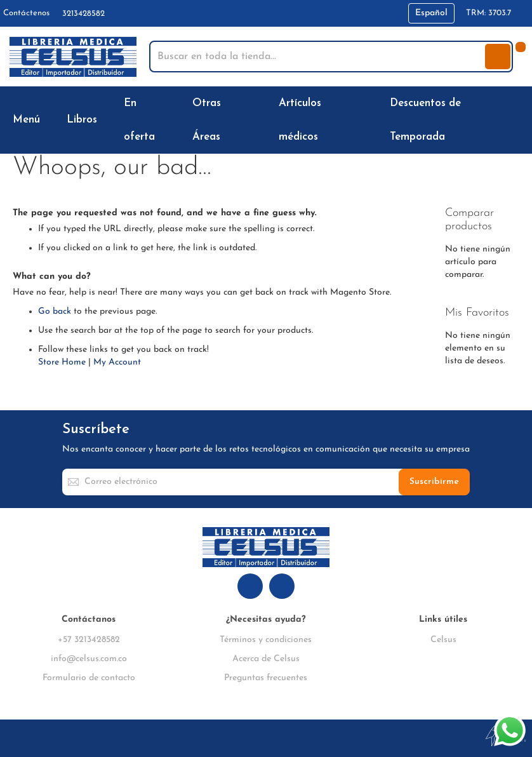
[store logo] (73, 57)
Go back (55, 312)
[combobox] (318, 57)
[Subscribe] (434, 482)
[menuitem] (29, 120)
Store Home (62, 362)
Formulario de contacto (89, 678)
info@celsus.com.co (89, 659)
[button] (431, 13)
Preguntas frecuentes (266, 678)
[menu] (266, 120)
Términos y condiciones (266, 640)
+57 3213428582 (89, 640)
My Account (117, 362)
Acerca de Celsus (266, 659)
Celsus (443, 640)
